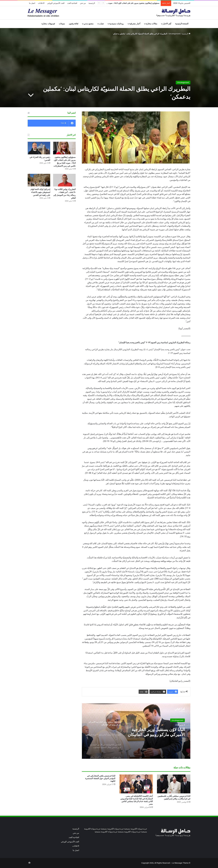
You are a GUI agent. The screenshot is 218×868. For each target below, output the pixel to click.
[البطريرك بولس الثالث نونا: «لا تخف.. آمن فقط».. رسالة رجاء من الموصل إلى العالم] (64, 180)
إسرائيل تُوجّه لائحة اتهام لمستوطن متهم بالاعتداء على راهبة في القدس (40, 192)
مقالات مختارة (152, 24)
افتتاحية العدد (72, 3)
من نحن (83, 3)
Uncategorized (174, 34)
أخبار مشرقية (135, 24)
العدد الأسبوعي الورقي (56, 3)
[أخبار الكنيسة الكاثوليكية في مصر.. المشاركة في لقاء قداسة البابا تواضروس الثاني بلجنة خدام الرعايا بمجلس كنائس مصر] (136, 784)
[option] (136, 731)
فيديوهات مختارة (48, 24)
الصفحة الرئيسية (182, 24)
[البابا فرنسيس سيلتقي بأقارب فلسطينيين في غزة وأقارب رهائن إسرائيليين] (174, 784)
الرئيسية (92, 3)
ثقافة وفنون (74, 24)
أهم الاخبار (167, 24)
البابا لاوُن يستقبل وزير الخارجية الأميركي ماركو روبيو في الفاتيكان (156, 732)
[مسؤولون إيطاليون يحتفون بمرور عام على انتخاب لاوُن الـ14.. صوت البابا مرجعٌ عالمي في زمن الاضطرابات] (64, 148)
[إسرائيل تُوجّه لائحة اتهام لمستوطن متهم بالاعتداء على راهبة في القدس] (39, 180)
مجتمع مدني (89, 24)
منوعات (62, 24)
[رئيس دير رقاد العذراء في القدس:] (39, 148)
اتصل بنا (32, 3)
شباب (101, 24)
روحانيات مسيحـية (117, 24)
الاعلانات (41, 3)
